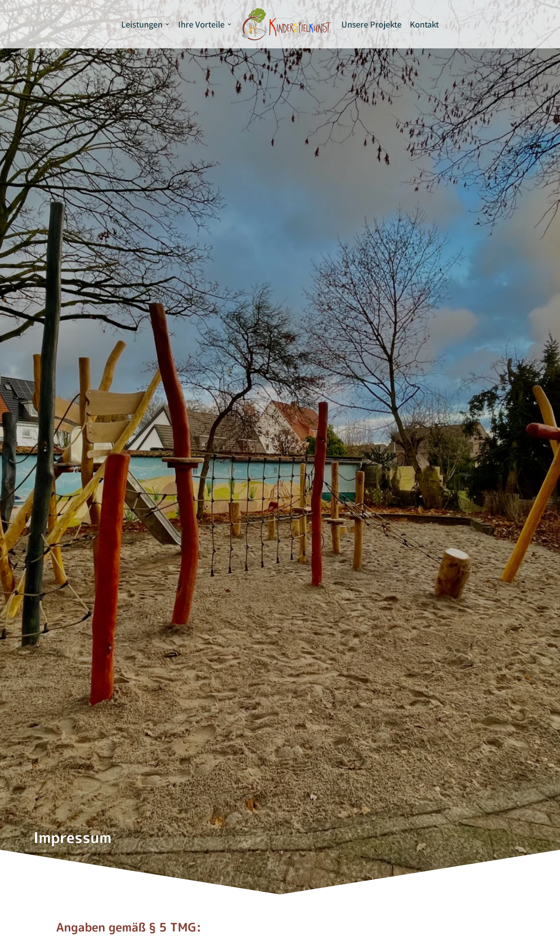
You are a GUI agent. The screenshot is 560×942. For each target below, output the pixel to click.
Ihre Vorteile (201, 24)
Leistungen (142, 24)
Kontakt (424, 24)
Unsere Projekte (371, 24)
